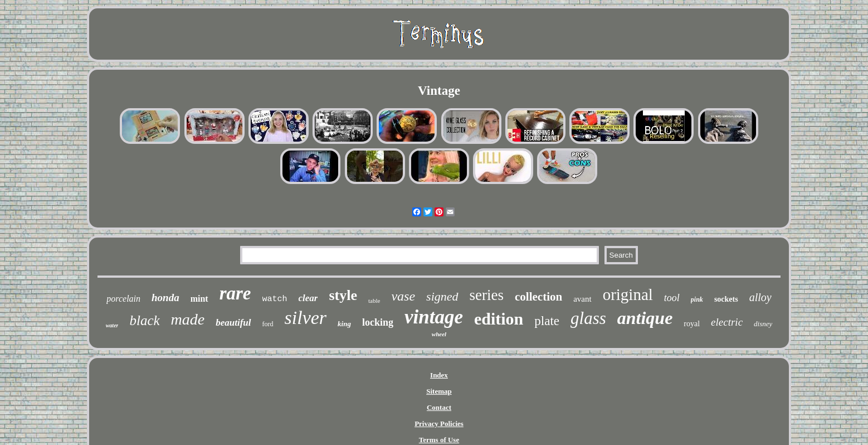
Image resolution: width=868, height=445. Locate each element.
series (487, 295)
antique (645, 318)
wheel (439, 334)
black (144, 320)
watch (275, 299)
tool (672, 298)
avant (582, 299)
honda (165, 298)
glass (588, 318)
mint (199, 299)
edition (499, 319)
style (343, 295)
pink (697, 299)
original (628, 294)
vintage (434, 317)
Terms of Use (439, 440)
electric (727, 322)
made (188, 319)
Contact (439, 407)
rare (235, 293)
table (374, 301)
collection (538, 297)
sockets (726, 299)
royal (692, 324)
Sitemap (439, 391)
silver (306, 318)
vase (403, 296)
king (344, 324)
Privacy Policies (439, 424)
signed (442, 296)
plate (547, 321)
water (112, 325)
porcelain (123, 299)
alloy (760, 297)
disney (763, 324)
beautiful (233, 323)
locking (378, 322)
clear (308, 298)
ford (268, 324)
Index (439, 375)
